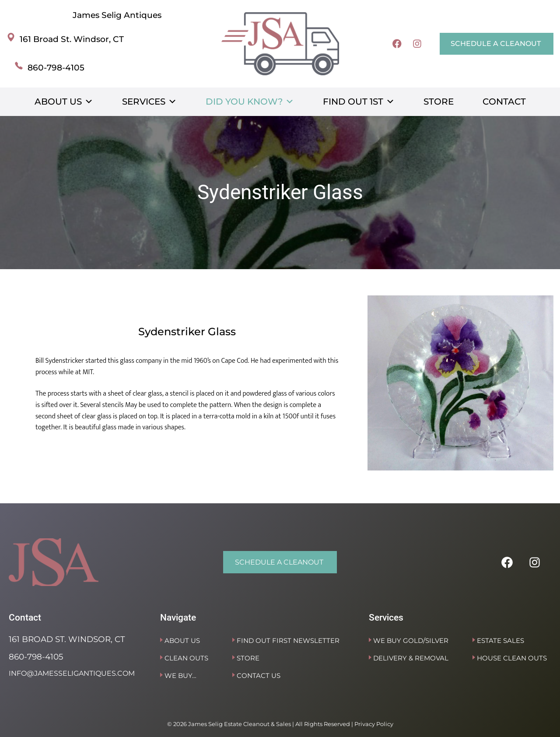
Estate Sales (500, 640)
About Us (64, 102)
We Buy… (180, 676)
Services (149, 102)
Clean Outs (186, 658)
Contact (504, 102)
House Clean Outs (512, 658)
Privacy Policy (374, 724)
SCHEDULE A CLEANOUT (496, 44)
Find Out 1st (359, 102)
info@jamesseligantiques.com (72, 673)
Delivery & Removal (411, 658)
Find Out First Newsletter (288, 640)
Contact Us (259, 676)
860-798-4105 (56, 68)
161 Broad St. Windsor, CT (72, 39)
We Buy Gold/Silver (411, 640)
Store (439, 102)
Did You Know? (250, 102)
